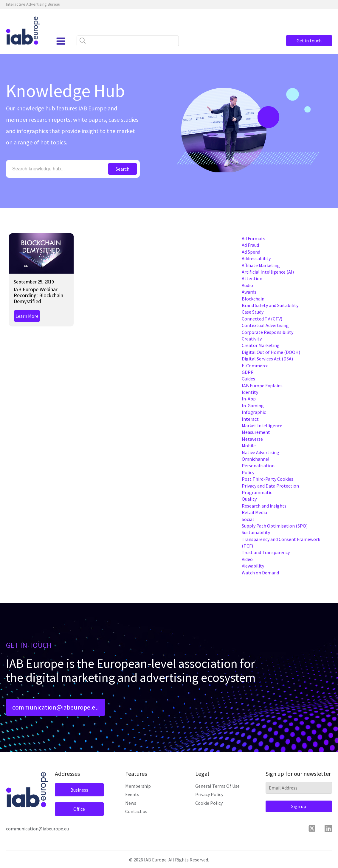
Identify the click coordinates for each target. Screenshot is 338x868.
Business (79, 790)
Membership (138, 786)
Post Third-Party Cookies (268, 479)
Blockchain (253, 299)
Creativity (252, 339)
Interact (250, 419)
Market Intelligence (262, 425)
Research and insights (264, 506)
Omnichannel (256, 459)
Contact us (136, 812)
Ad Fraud (250, 245)
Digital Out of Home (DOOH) (271, 352)
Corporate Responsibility (268, 332)
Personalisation (258, 465)
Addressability (256, 258)
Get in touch (308, 41)
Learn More (27, 316)
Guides (248, 379)
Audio (247, 285)
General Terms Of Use (217, 786)
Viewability (253, 566)
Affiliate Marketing (261, 265)
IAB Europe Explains (262, 386)
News (131, 803)
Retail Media (254, 512)
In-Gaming (253, 406)
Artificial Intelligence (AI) (268, 272)
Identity (250, 392)
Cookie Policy (209, 803)
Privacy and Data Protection (270, 486)
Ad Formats (253, 238)
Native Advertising (261, 452)
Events (132, 795)
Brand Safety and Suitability (270, 305)
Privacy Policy (209, 795)
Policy (248, 472)
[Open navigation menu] (61, 41)
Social (248, 519)
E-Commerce (255, 366)
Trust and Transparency (266, 552)
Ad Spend (251, 252)
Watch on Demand (260, 573)
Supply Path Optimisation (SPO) (275, 526)
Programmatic (257, 492)
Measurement (256, 432)
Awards (249, 292)
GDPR (248, 372)
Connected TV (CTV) (262, 319)
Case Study (253, 312)
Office (79, 809)
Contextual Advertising (265, 325)
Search (123, 169)
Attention (252, 278)
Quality (249, 499)
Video (247, 559)
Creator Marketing (261, 345)
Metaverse (252, 439)
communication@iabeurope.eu (56, 707)
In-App (249, 399)
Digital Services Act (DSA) (267, 359)
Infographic (254, 412)
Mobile (249, 445)
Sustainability (256, 532)
